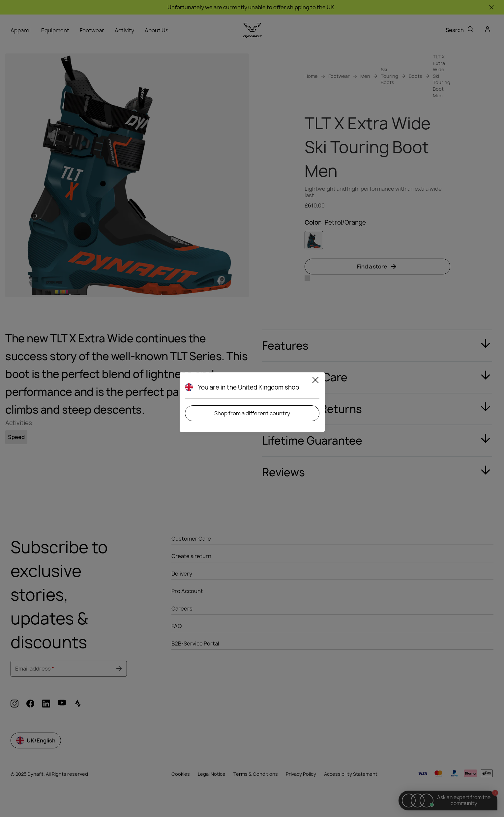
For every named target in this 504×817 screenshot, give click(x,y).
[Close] (315, 381)
